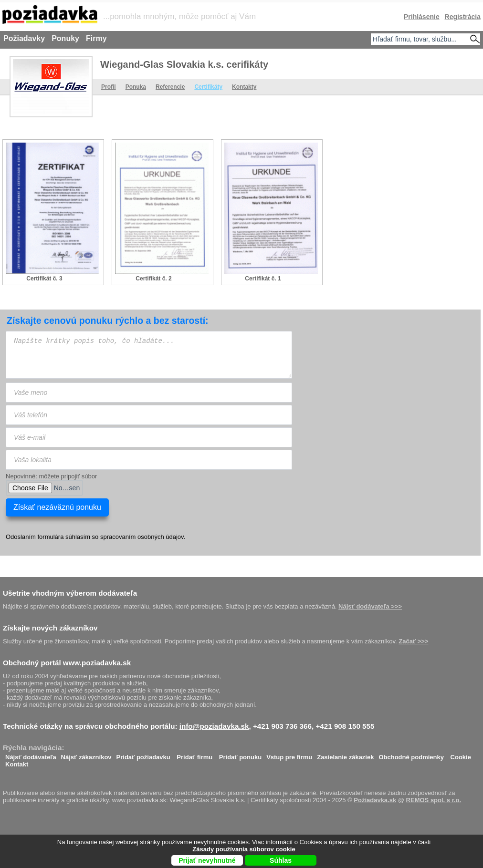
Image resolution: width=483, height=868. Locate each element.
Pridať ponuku (240, 755)
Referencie (170, 87)
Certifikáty (208, 87)
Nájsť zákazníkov (86, 755)
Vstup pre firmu (289, 755)
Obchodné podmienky (411, 755)
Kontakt (17, 762)
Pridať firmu (194, 755)
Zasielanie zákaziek (345, 755)
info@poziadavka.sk (214, 726)
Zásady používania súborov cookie (244, 849)
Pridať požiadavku (143, 755)
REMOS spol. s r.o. (434, 800)
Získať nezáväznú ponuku (57, 507)
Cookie (461, 755)
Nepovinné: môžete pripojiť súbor (51, 476)
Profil (109, 87)
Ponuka (136, 87)
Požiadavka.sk (375, 800)
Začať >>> (413, 641)
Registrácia (463, 17)
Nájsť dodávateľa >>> (370, 606)
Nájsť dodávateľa (31, 755)
